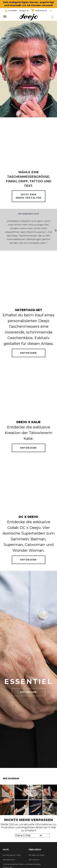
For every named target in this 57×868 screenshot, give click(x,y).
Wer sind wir (34, 860)
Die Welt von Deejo (37, 855)
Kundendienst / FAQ (12, 855)
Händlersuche (9, 860)
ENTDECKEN (28, 353)
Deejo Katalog (35, 864)
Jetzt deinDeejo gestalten (29, 196)
